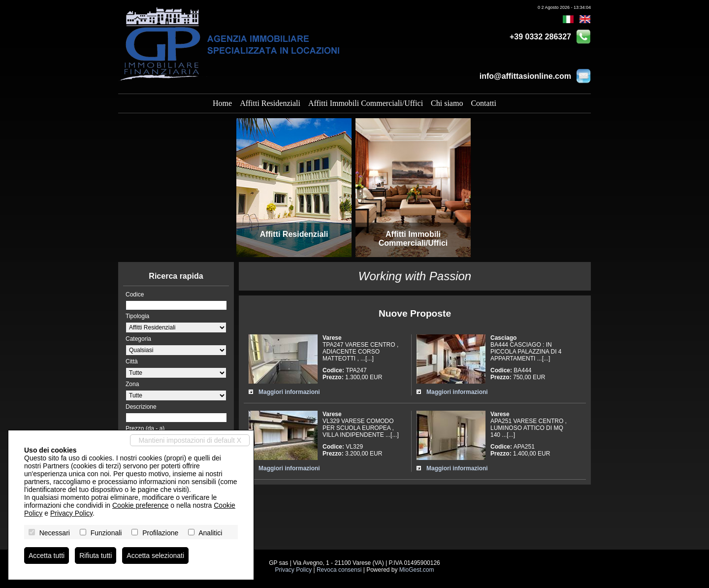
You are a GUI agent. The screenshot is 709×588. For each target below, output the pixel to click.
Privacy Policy (293, 570)
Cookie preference (140, 505)
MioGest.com (417, 570)
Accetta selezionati (155, 555)
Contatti (483, 103)
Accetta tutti (47, 555)
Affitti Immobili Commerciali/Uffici (366, 103)
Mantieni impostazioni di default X (190, 440)
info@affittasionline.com (525, 76)
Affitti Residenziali (270, 103)
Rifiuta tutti (96, 555)
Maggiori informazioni (289, 392)
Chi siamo (447, 103)
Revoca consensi (339, 570)
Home (222, 103)
